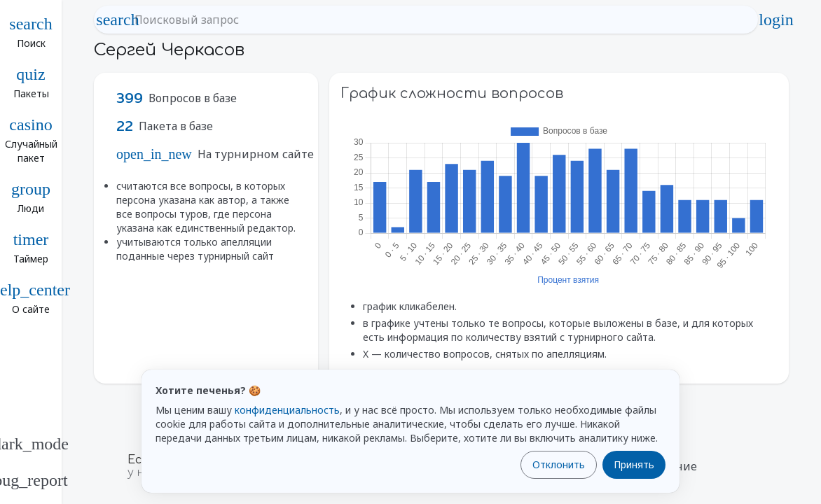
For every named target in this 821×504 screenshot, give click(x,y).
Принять (634, 464)
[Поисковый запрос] (439, 20)
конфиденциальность (287, 410)
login (776, 20)
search (118, 20)
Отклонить (559, 464)
